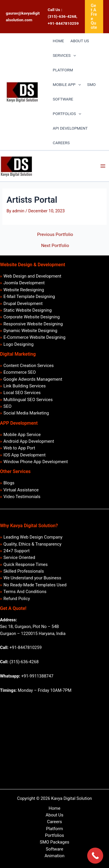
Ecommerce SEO (20, 372)
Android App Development (29, 441)
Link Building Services (25, 386)
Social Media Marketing (26, 413)
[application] (73, 55)
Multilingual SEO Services (28, 400)
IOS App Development (25, 455)
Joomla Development (24, 283)
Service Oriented (19, 558)
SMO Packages (54, 842)
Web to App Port (19, 448)
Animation (54, 856)
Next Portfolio (55, 246)
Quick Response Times (26, 564)
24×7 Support (17, 551)
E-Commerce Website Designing (34, 337)
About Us (54, 815)
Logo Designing (19, 344)
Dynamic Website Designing (30, 331)
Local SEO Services (22, 393)
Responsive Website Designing (33, 324)
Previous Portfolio (55, 235)
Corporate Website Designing (32, 317)
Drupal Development (23, 304)
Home (54, 808)
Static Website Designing (28, 310)
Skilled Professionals (24, 571)
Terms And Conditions (25, 592)
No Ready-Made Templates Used (35, 585)
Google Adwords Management (33, 379)
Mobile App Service (22, 435)
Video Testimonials (22, 497)
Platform (54, 829)
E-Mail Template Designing (29, 297)
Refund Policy (17, 599)
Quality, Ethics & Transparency (32, 544)
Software (55, 849)
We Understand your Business (32, 578)
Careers (55, 822)
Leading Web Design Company (33, 537)
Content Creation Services (29, 366)
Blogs (9, 483)
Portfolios (55, 835)
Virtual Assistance (21, 490)
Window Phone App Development (36, 462)
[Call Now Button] (95, 856)
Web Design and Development (32, 276)
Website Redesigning (24, 290)
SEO (8, 406)
